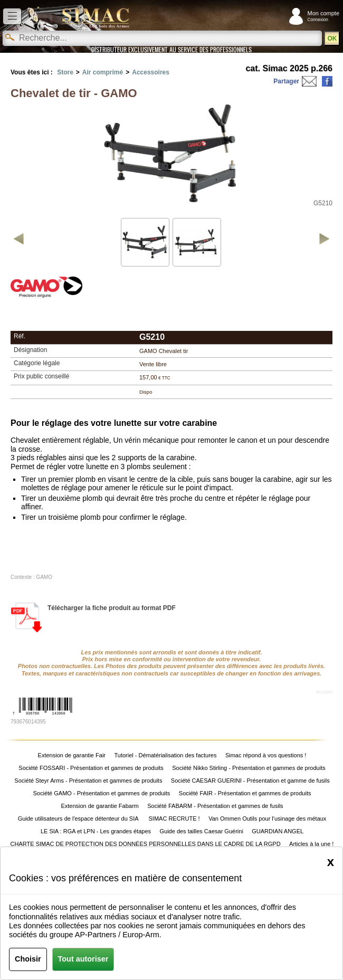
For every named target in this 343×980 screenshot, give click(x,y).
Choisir (28, 959)
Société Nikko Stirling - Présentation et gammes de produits (249, 768)
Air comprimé (103, 72)
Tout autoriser (83, 959)
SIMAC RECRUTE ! (174, 819)
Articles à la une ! (311, 844)
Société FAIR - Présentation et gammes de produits (245, 793)
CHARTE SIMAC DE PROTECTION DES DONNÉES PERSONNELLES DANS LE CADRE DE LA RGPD (146, 844)
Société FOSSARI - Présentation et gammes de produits (91, 768)
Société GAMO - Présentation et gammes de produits (102, 793)
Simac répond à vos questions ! (266, 755)
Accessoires (151, 72)
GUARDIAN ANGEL (278, 831)
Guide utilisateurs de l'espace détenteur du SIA (79, 819)
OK (332, 39)
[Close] (331, 862)
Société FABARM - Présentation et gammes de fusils (215, 806)
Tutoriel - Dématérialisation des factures (165, 755)
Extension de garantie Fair (72, 755)
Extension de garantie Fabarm (99, 806)
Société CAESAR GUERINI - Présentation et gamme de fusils (250, 781)
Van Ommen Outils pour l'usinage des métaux (267, 819)
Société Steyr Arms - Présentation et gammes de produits (88, 781)
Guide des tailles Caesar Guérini (201, 831)
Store (65, 72)
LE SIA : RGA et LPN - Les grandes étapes (96, 831)
